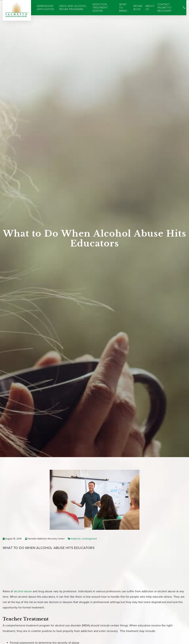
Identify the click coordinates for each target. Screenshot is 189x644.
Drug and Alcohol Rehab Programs (73, 8)
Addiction (76, 539)
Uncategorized (89, 539)
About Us (150, 8)
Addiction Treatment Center (100, 8)
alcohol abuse (23, 591)
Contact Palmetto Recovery (165, 8)
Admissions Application (45, 8)
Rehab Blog (138, 8)
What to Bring (123, 8)
